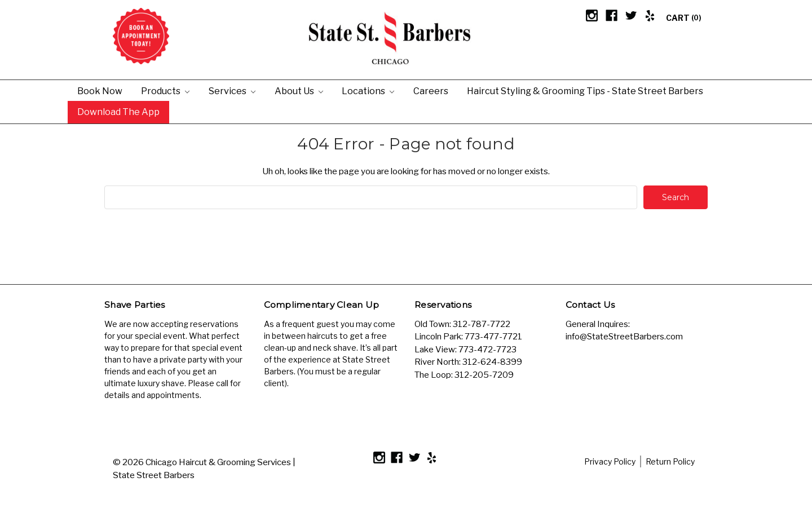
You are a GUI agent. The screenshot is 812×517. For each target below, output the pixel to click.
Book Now (100, 91)
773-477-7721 (493, 337)
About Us (299, 91)
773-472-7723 (487, 350)
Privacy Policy (610, 461)
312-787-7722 (482, 324)
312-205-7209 (484, 375)
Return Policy (670, 461)
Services (232, 91)
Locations (368, 91)
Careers (431, 91)
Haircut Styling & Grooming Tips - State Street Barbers (585, 91)
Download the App (118, 112)
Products (165, 91)
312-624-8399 (492, 362)
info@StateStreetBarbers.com (624, 337)
